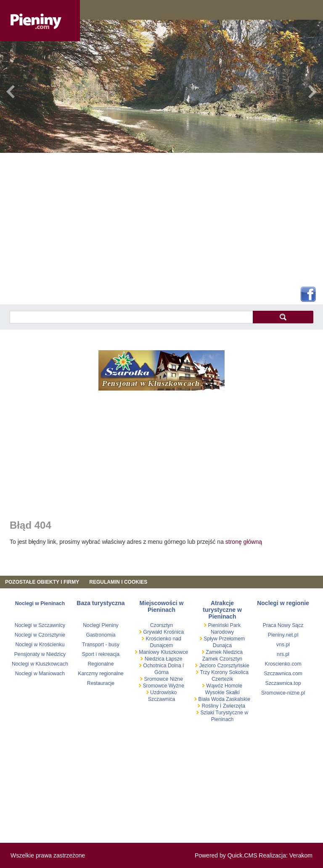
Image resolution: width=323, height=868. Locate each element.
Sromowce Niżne (163, 679)
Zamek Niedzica (224, 652)
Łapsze (174, 659)
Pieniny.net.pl (283, 635)
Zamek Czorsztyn (222, 659)
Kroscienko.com (283, 664)
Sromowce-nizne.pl (283, 693)
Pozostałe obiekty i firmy (42, 582)
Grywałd (152, 632)
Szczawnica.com (283, 674)
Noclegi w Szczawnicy (40, 625)
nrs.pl (283, 654)
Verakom (301, 855)
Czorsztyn (161, 625)
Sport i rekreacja (101, 654)
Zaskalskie (238, 699)
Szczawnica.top (283, 683)
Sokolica (238, 672)
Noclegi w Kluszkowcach (40, 664)
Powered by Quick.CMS (226, 855)
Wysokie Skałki (222, 692)
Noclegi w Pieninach (40, 603)
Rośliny (210, 706)
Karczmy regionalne (101, 674)
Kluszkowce (174, 652)
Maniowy (148, 652)
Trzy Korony (213, 672)
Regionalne (101, 664)
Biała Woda (211, 699)
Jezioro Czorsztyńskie (224, 666)
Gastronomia (101, 635)
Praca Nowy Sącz (283, 625)
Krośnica (174, 632)
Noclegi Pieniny (101, 625)
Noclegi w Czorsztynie (40, 635)
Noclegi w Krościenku (40, 645)
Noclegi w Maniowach (40, 674)
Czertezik (222, 679)
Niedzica (154, 659)
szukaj (283, 317)
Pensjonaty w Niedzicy (40, 654)
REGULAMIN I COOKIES (118, 582)
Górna (161, 672)
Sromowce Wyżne (163, 686)
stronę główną (244, 542)
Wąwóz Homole (224, 686)
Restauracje (101, 683)
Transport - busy (101, 645)
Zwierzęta (234, 706)
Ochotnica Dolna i (163, 666)
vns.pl (283, 645)
